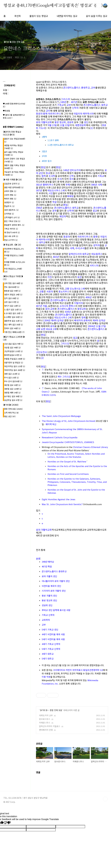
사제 (100, 185)
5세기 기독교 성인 (50, 630)
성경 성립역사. (11, 210)
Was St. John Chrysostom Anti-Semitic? (62, 504)
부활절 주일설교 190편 (15, 359)
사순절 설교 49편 (12, 348)
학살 (54, 202)
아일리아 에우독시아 (84, 113)
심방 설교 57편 (11, 302)
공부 (54, 211)
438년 (68, 312)
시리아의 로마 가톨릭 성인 (54, 591)
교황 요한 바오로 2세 (46, 329)
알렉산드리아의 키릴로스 (50, 726)
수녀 (77, 248)
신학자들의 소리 (12, 217)
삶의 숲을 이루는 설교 (97, 16)
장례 (84, 317)
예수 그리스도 (64, 377)
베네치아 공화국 (82, 320)
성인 (86, 122)
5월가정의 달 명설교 (14, 363)
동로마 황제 (42, 113)
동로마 (67, 237)
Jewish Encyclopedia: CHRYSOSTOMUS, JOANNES (68, 442)
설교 (95, 211)
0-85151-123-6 (49, 395)
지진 (50, 277)
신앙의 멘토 (10, 195)
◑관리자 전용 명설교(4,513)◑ (12, 133)
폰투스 (72, 306)
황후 (95, 237)
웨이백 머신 (51, 424)
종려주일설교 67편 (13, 355)
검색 (99, 6)
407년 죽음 (47, 566)
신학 (71, 176)
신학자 (75, 108)
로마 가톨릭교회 (44, 122)
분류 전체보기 (13, 127)
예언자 (63, 216)
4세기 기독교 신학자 (51, 644)
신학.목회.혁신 (11, 413)
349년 (63, 102)
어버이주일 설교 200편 (15, 370)
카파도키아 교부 (46, 715)
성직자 (96, 245)
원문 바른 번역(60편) (14, 187)
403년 (56, 257)
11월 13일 (65, 125)
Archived (91, 421)
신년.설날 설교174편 (14, 344)
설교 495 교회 (11, 236)
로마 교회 (50, 309)
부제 (68, 185)
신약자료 (9, 214)
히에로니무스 (45, 723)
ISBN (104, 392)
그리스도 (65, 343)
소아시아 (64, 306)
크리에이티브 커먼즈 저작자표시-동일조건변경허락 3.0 (78, 670)
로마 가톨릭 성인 (49, 576)
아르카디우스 (54, 113)
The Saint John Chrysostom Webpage (61, 416)
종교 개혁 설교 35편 (14, 325)
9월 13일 (52, 125)
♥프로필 (6, 111)
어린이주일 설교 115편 (15, 366)
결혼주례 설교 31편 (13, 321)
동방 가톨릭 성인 (49, 596)
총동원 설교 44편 (12, 291)
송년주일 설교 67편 (13, 400)
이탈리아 (78, 303)
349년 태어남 (48, 562)
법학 (44, 176)
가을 (45, 306)
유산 (79, 277)
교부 (93, 88)
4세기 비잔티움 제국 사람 (53, 634)
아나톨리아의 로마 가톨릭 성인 (56, 581)
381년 (39, 185)
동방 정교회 (60, 122)
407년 (74, 102)
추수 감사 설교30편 (13, 381)
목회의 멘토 (10, 199)
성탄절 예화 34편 (12, 393)
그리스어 (65, 99)
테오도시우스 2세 (63, 317)
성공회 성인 (47, 605)
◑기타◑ (44, 710)
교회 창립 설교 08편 (14, 283)
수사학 (52, 176)
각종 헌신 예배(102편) (14, 332)
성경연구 (9, 202)
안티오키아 (75, 170)
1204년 (47, 320)
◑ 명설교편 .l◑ (12, 245)
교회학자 (46, 620)
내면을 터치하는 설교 (67, 16)
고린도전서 (41, 352)
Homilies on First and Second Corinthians (68, 474)
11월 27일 (101, 326)
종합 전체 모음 (56, 710)
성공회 (70, 122)
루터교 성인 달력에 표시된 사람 (56, 610)
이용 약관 (46, 677)
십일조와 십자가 (12, 184)
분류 (38, 559)
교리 (48, 111)
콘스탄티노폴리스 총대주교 (76, 88)
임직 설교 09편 (11, 298)
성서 (71, 179)
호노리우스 (64, 291)
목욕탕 (70, 196)
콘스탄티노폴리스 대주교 (95, 105)
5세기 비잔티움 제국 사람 (53, 639)
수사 (59, 179)
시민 (51, 193)
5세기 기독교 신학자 (51, 649)
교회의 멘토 (10, 191)
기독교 (60, 105)
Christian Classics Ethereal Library (90, 447)
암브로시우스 (45, 719)
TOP (105, 799)
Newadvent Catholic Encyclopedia (60, 437)
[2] (42, 358)
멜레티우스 (48, 185)
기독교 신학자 (48, 615)
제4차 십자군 (57, 320)
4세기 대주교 (48, 654)
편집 (43, 167)
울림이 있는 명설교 (39, 16)
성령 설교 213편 (12, 374)
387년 (39, 190)
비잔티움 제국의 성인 (51, 586)
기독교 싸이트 (11, 229)
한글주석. (9, 206)
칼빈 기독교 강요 (12, 221)
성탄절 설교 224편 (13, 389)
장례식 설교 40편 (12, 328)
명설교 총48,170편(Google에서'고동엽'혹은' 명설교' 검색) (53, 6)
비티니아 (94, 265)
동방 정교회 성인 (49, 600)
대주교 (42, 242)
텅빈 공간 (10, 416)
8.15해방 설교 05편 (13, 317)
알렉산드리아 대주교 (79, 254)
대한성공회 (81, 125)
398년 (39, 208)
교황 (41, 291)
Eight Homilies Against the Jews (59, 499)
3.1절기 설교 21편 (13, 310)
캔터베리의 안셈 (46, 730)
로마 (52, 326)
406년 (89, 297)
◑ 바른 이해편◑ (12, 179)
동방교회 (82, 309)
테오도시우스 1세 (56, 190)
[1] (92, 128)
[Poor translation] (7, 823)
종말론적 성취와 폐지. (14, 225)
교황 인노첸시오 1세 (75, 289)
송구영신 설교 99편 (13, 396)
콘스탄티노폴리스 (59, 300)
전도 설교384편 (12, 287)
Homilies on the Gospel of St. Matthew (67, 462)
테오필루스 (97, 254)
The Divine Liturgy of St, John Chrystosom (64, 421)
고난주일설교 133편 (13, 351)
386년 (94, 185)
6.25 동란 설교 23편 (14, 313)
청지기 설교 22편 (12, 306)
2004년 (92, 326)
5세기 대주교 (48, 659)
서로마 (50, 291)
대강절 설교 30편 (12, 385)
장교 (48, 173)
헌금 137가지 (11, 240)
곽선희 (18, 16)
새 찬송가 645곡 (12, 232)
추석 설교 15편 (11, 378)
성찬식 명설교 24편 (13, 295)
